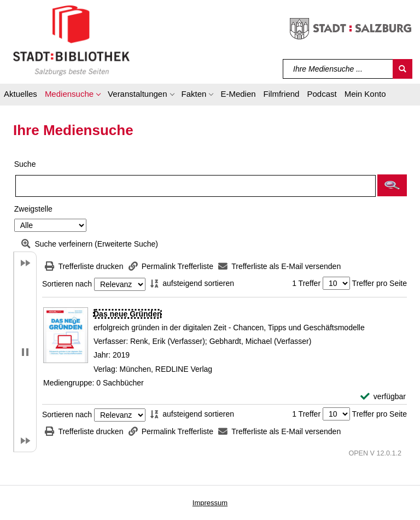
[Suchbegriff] (338, 69)
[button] (72, 96)
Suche (25, 164)
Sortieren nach (67, 284)
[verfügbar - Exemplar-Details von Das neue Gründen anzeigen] (383, 397)
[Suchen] (402, 69)
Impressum (210, 503)
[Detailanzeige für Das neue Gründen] (127, 314)
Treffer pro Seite (380, 283)
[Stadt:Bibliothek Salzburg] (71, 40)
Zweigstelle (33, 209)
